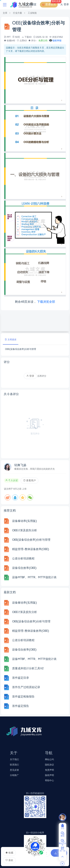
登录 (64, 5)
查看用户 (29, 481)
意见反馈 (14, 770)
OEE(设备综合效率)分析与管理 (31, 540)
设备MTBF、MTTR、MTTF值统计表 (34, 577)
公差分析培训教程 (23, 559)
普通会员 (50, 5)
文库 (5, 13)
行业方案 (18, 13)
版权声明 (49, 775)
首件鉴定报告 (21, 706)
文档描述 (11, 340)
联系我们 (14, 765)
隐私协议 (49, 765)
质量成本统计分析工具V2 (28, 669)
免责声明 (49, 770)
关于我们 (14, 760)
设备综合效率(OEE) (24, 568)
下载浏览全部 (46, 302)
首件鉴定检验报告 (23, 697)
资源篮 (31, 5)
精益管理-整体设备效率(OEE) (31, 549)
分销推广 (14, 775)
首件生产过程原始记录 (26, 687)
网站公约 (49, 760)
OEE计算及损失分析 (25, 531)
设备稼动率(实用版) (24, 521)
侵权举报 (55, 41)
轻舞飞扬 (20, 465)
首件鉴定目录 (21, 678)
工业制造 (32, 13)
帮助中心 (49, 781)
